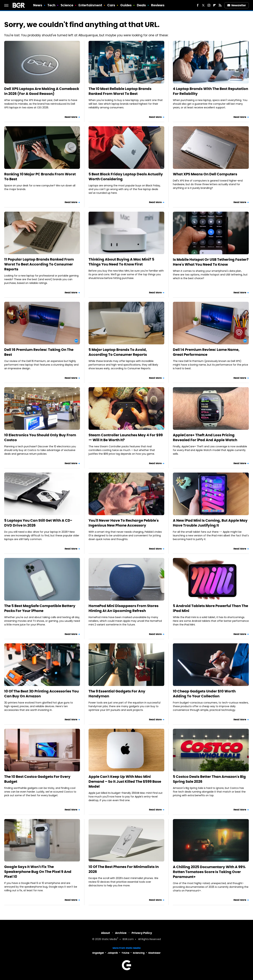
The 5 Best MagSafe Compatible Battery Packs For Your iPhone (40, 608)
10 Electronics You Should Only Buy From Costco (40, 437)
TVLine (125, 953)
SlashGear (154, 953)
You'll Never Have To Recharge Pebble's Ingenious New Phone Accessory (124, 523)
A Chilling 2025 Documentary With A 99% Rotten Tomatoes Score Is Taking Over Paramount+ (209, 872)
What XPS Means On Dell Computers (205, 174)
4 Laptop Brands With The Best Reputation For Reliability (210, 91)
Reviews (158, 5)
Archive (121, 933)
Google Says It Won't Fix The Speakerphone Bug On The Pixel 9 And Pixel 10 (38, 872)
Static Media (109, 939)
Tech (51, 5)
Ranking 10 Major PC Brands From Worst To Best (40, 177)
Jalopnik (113, 953)
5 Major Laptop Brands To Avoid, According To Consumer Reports (118, 352)
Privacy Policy (142, 933)
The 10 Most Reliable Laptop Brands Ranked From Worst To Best (120, 91)
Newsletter (237, 5)
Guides (126, 5)
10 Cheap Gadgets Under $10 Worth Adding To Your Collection (204, 694)
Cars (111, 5)
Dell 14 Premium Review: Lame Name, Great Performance (206, 352)
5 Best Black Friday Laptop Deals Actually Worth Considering (126, 177)
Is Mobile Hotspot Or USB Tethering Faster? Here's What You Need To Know (211, 262)
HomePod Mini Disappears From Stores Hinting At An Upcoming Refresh (124, 608)
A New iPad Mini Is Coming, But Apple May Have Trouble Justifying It (210, 523)
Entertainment (90, 5)
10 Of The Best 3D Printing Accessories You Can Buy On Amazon (41, 694)
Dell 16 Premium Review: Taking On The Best (39, 352)
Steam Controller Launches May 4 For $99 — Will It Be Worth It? (126, 437)
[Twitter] (203, 5)
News (38, 5)
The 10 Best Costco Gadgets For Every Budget (37, 779)
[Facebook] (198, 5)
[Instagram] (209, 5)
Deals (141, 5)
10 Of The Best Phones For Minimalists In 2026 (124, 869)
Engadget (98, 953)
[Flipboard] (215, 5)
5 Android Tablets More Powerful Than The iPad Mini (210, 608)
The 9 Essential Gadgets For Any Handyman (117, 694)
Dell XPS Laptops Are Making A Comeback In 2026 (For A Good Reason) (42, 91)
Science (67, 5)
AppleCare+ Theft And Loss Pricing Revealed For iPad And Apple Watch (205, 437)
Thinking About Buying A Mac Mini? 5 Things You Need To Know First (121, 262)
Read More (71, 117)
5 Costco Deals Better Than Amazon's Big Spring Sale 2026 (209, 779)
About (106, 933)
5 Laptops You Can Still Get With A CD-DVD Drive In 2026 (38, 523)
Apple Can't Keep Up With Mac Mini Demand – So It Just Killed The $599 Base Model (125, 782)
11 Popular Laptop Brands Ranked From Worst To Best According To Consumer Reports (39, 264)
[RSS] (220, 5)
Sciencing (139, 953)
